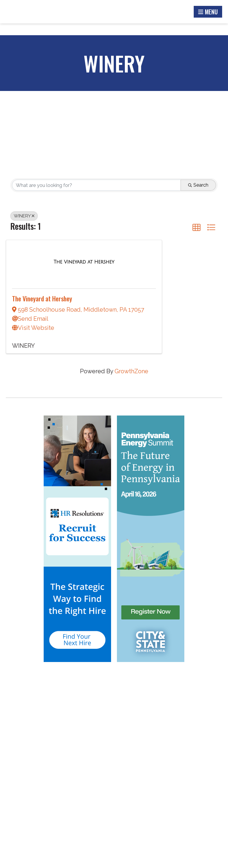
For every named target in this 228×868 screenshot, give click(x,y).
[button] (196, 227)
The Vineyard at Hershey (42, 298)
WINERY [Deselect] (24, 216)
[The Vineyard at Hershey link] (84, 261)
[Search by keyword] (96, 185)
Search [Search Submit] (198, 185)
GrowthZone (131, 371)
